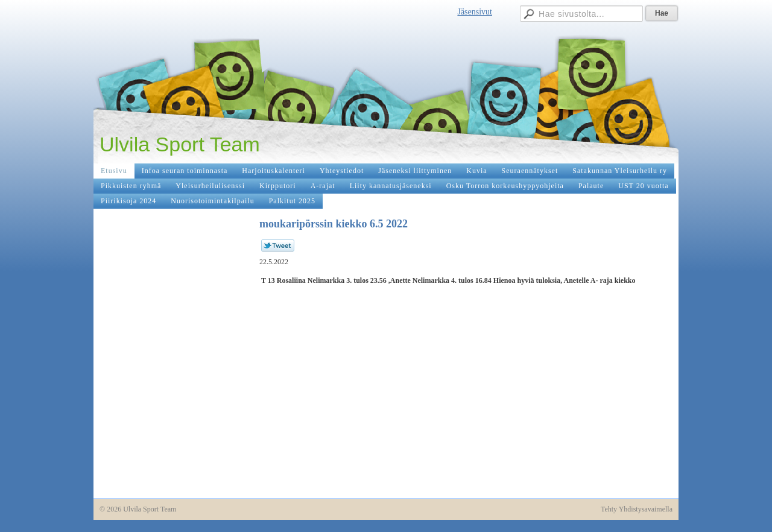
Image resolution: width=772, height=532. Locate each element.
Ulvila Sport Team (180, 144)
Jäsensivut (475, 12)
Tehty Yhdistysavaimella (637, 509)
